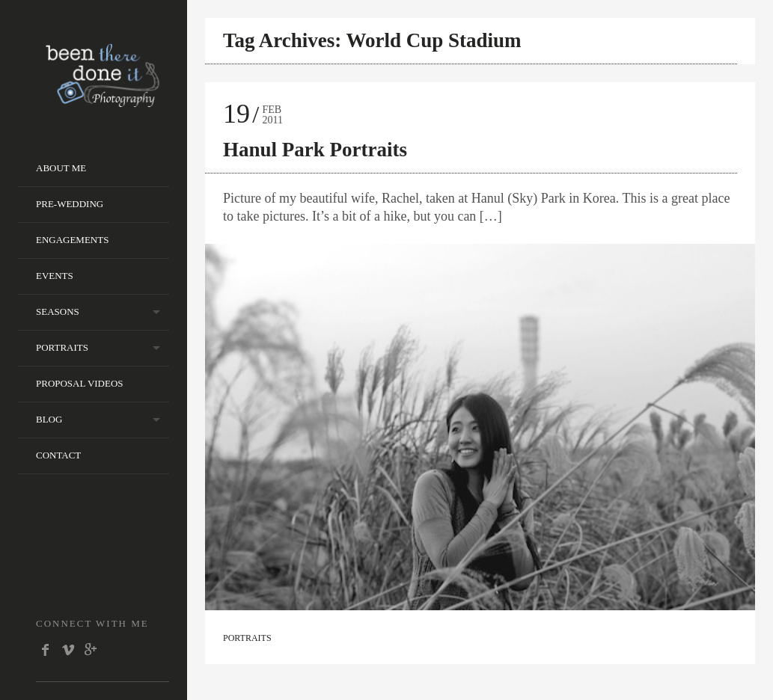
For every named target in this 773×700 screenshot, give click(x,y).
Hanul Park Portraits (315, 150)
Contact (58, 455)
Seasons (58, 311)
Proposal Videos (80, 383)
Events (55, 276)
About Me (61, 168)
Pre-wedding (70, 204)
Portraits (62, 347)
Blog (49, 419)
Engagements (72, 240)
